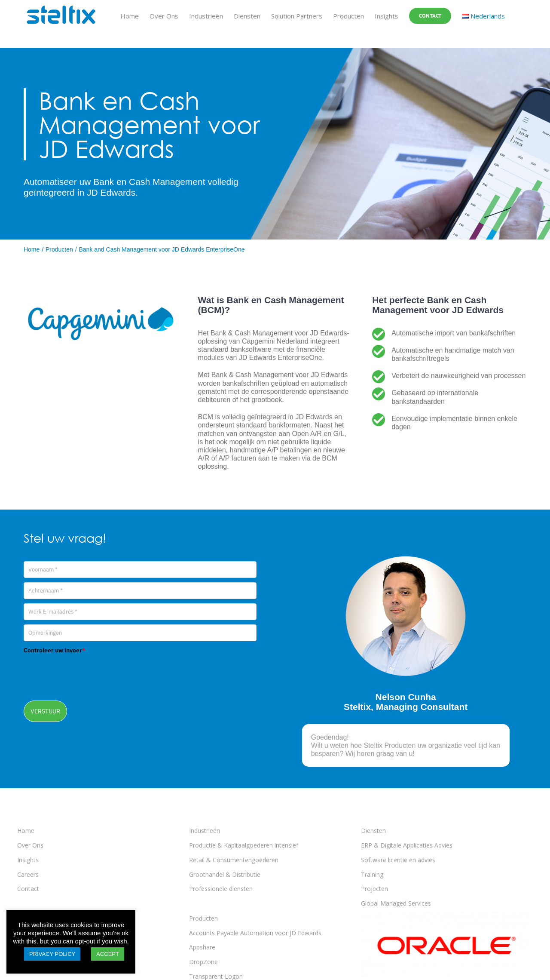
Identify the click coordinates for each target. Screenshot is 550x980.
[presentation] (89, 674)
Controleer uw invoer (55, 650)
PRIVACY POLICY (52, 954)
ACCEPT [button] (108, 954)
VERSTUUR (45, 711)
